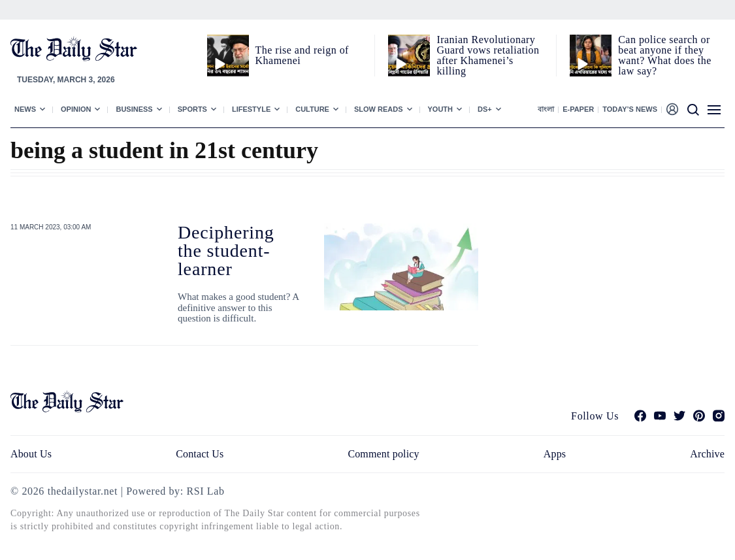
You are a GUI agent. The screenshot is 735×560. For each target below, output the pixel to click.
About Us (31, 454)
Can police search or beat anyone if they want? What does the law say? (665, 55)
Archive (707, 454)
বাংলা (546, 109)
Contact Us (200, 454)
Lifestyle (251, 109)
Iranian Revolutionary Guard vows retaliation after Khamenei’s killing (488, 55)
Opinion (76, 109)
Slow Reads (379, 109)
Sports (192, 109)
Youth (441, 109)
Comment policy (383, 454)
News (25, 109)
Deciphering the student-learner (226, 251)
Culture (312, 109)
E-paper (578, 109)
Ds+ (485, 109)
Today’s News (630, 109)
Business (134, 109)
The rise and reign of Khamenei (302, 55)
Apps (555, 454)
